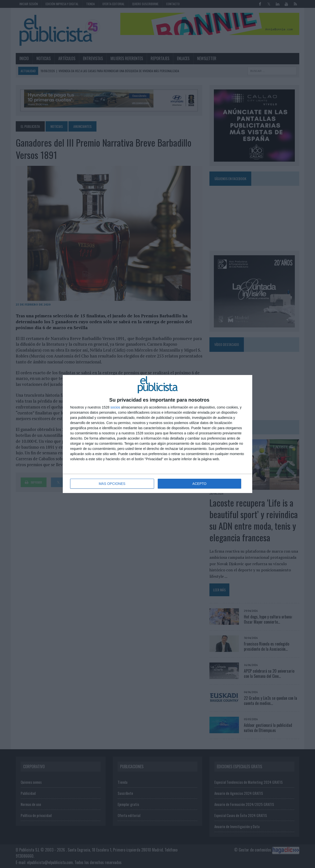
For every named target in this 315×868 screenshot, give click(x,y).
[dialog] (157, 434)
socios (115, 407)
